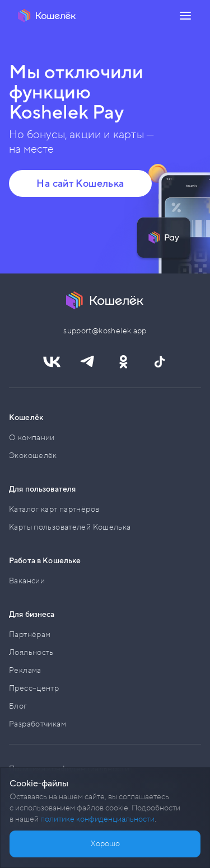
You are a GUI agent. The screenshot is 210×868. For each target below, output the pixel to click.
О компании (32, 438)
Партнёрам (30, 635)
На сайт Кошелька (80, 183)
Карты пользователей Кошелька (70, 527)
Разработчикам (38, 724)
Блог (18, 706)
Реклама (25, 670)
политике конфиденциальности (97, 819)
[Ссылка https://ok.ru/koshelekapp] (123, 362)
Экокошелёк (33, 456)
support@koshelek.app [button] (105, 331)
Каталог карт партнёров (54, 509)
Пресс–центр (34, 688)
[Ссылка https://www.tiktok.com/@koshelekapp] (159, 362)
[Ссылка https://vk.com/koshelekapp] (52, 362)
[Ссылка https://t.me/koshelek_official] (87, 362)
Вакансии (27, 581)
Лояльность (31, 652)
